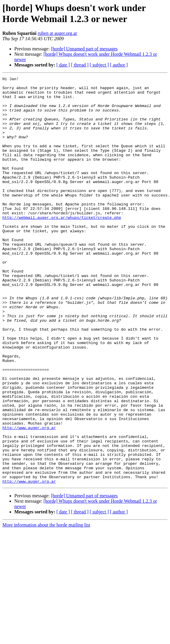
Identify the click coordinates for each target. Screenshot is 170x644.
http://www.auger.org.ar (29, 498)
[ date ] (63, 65)
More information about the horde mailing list (46, 606)
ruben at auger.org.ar (57, 33)
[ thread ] (80, 65)
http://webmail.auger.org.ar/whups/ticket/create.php (62, 246)
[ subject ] (99, 65)
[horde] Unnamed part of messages (84, 49)
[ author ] (119, 65)
